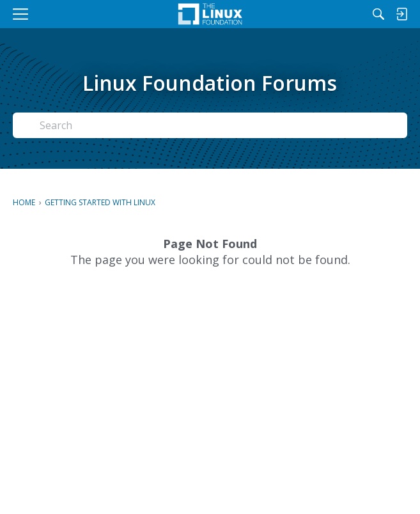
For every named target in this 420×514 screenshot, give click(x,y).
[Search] (378, 14)
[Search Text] (219, 126)
